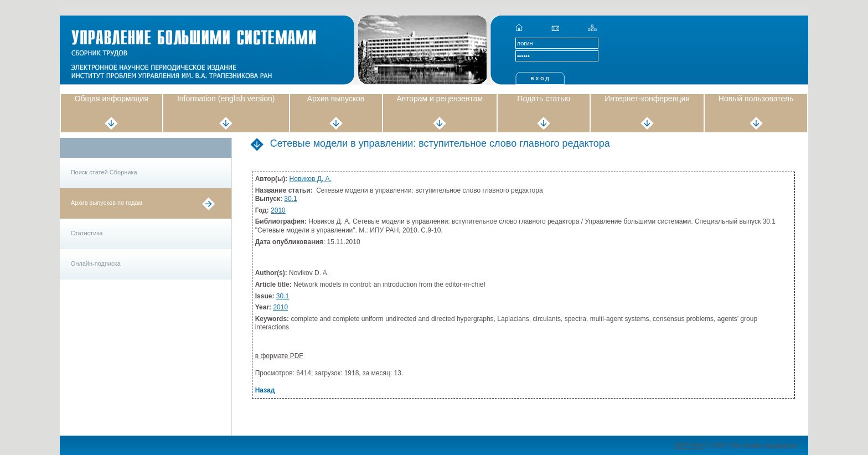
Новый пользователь (756, 99)
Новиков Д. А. (311, 179)
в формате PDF (279, 356)
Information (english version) (226, 99)
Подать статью (544, 99)
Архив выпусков (336, 99)
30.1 (290, 199)
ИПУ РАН (689, 446)
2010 (278, 210)
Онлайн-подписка (96, 263)
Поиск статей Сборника (104, 172)
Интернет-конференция (647, 99)
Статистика (87, 233)
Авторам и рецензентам (440, 99)
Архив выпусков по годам (107, 203)
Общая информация (112, 99)
